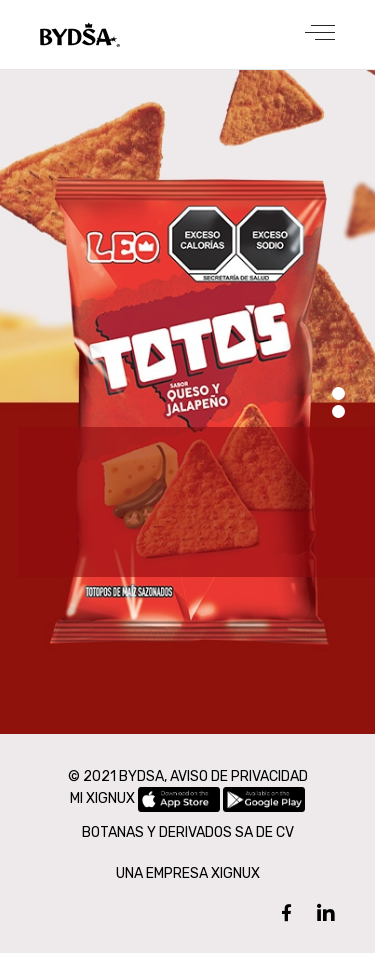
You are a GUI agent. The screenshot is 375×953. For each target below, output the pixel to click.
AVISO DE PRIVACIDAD (239, 776)
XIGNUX (235, 873)
